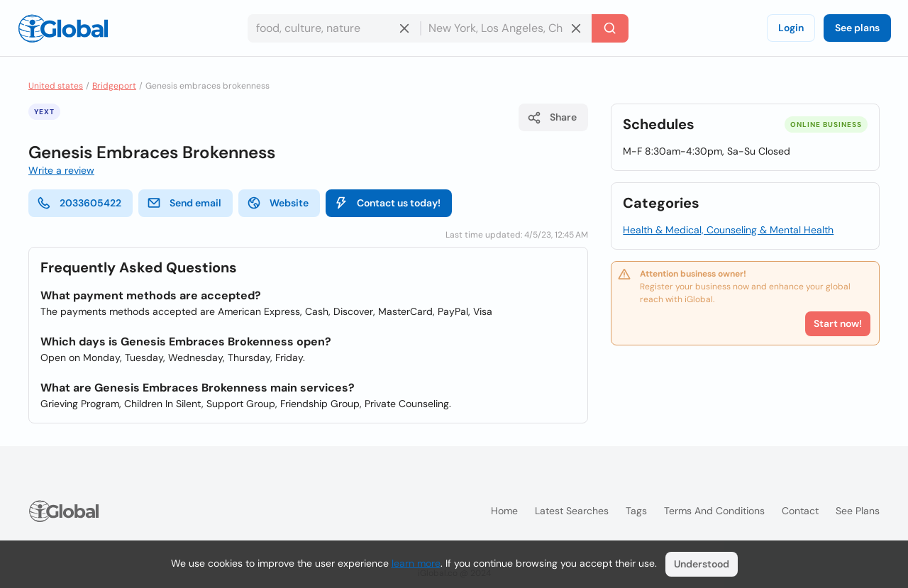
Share (552, 118)
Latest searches (572, 511)
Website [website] (278, 203)
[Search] (610, 28)
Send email (184, 203)
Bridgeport (114, 86)
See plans (857, 28)
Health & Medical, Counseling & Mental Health (728, 230)
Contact (800, 511)
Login (791, 28)
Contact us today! (387, 203)
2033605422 (79, 203)
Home (504, 511)
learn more (416, 563)
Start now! (838, 323)
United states (56, 86)
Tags (636, 511)
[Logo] (63, 28)
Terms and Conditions (714, 511)
